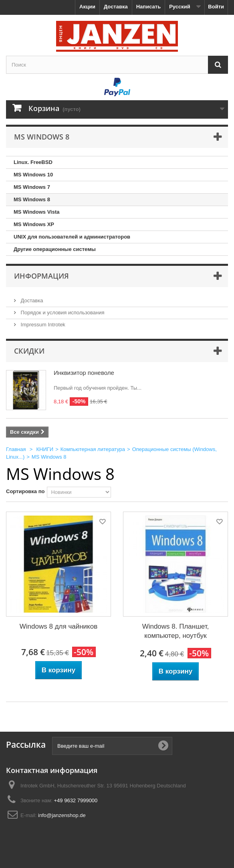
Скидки (29, 351)
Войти (216, 7)
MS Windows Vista (37, 212)
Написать (148, 7)
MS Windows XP (34, 224)
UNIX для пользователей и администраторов (72, 237)
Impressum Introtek (42, 325)
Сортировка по (25, 491)
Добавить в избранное (102, 523)
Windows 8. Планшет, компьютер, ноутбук (176, 631)
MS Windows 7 (32, 187)
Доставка (116, 7)
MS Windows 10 (33, 175)
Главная (16, 449)
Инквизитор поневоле (84, 373)
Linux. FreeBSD (33, 162)
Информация (41, 276)
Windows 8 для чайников (58, 626)
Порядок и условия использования (62, 313)
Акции (87, 7)
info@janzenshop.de (62, 815)
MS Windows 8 (32, 199)
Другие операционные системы (55, 249)
